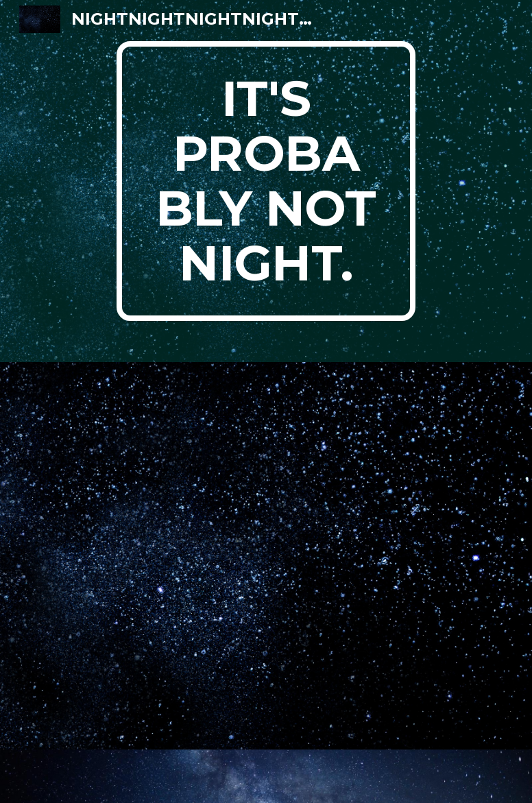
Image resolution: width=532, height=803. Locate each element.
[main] (266, 181)
